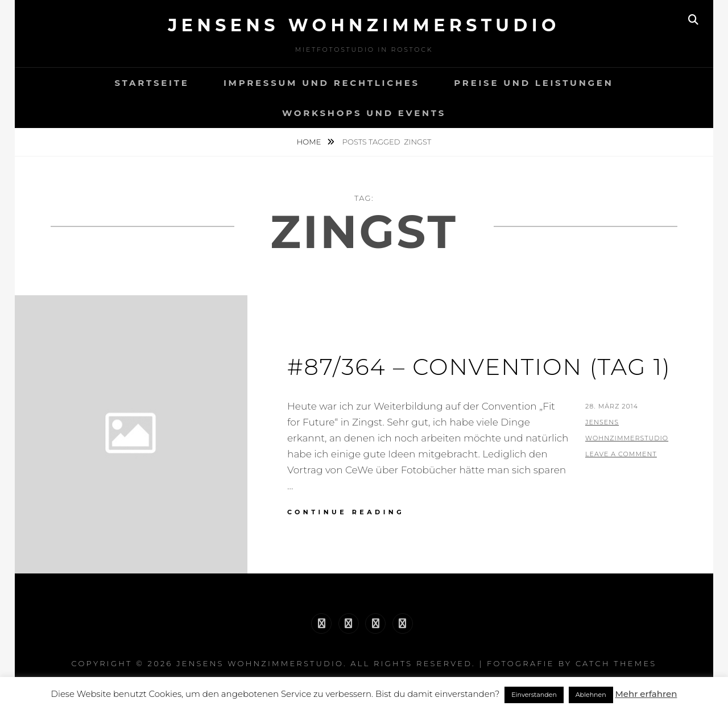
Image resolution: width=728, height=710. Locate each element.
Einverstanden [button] (534, 695)
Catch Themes (616, 663)
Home (310, 142)
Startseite (152, 83)
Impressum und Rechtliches (322, 83)
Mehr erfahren (646, 694)
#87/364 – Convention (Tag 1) (479, 367)
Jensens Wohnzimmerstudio (364, 25)
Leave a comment (621, 454)
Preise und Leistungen (533, 83)
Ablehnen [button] (591, 695)
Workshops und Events (364, 113)
